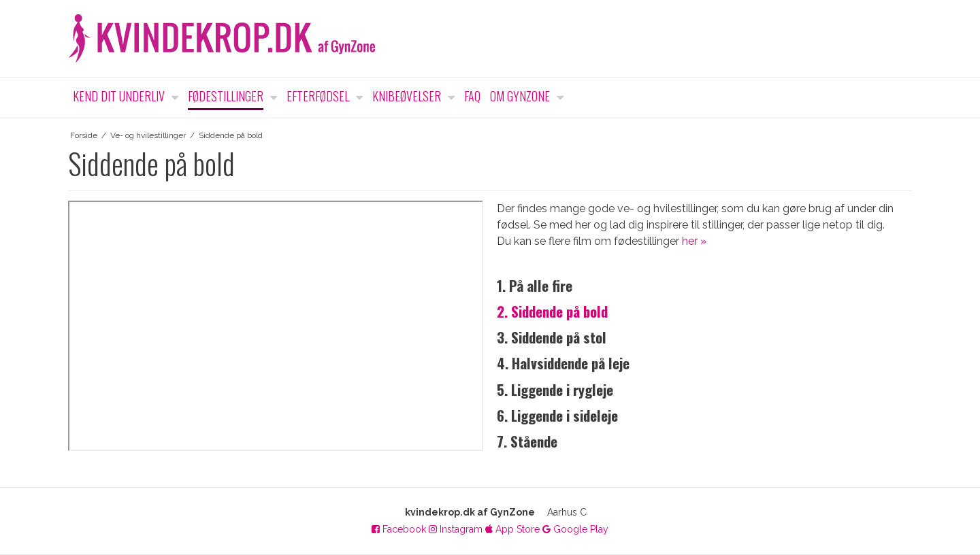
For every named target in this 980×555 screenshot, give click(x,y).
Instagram (456, 529)
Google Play (575, 529)
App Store (512, 529)
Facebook (399, 529)
